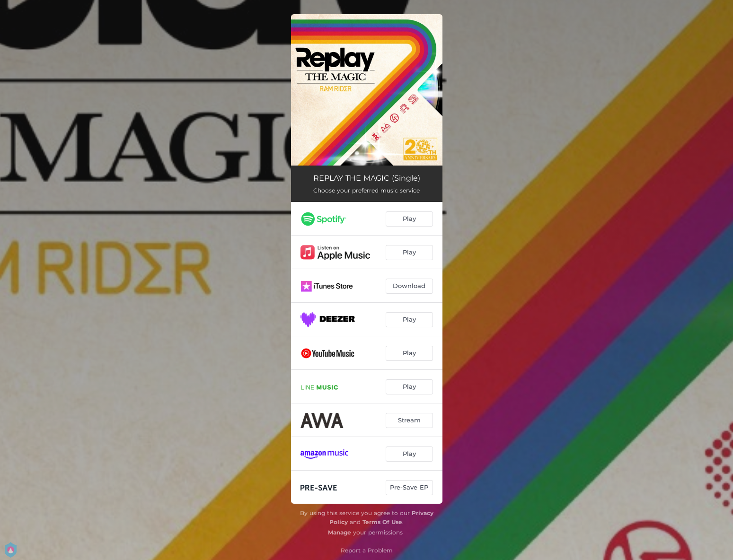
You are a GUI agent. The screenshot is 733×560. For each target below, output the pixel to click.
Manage (340, 532)
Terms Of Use (382, 522)
